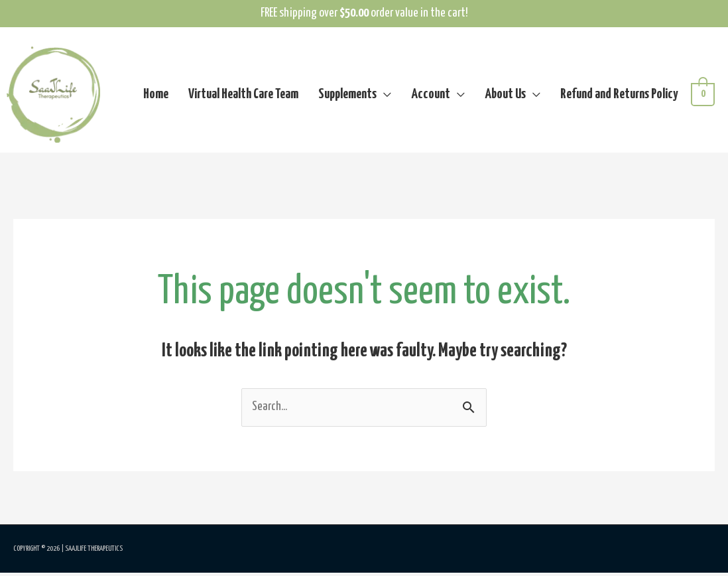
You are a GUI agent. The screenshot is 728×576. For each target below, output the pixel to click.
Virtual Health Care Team (243, 96)
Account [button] (431, 96)
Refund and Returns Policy (619, 96)
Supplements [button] (347, 96)
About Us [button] (505, 96)
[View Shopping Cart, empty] (703, 96)
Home (156, 96)
